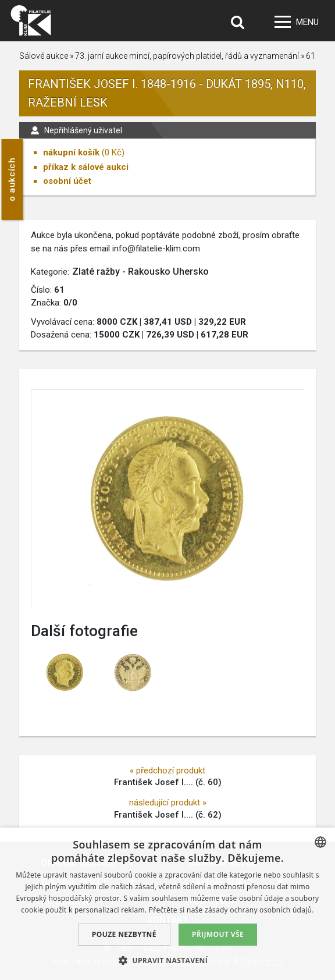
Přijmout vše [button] (218, 934)
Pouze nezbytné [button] (124, 934)
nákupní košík (71, 152)
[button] (167, 960)
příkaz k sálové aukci (86, 167)
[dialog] (167, 904)
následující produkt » (168, 803)
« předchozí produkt (167, 770)
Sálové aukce (44, 56)
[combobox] (320, 842)
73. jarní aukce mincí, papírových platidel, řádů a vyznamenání (187, 56)
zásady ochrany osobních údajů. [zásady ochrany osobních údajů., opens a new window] (259, 910)
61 (311, 56)
